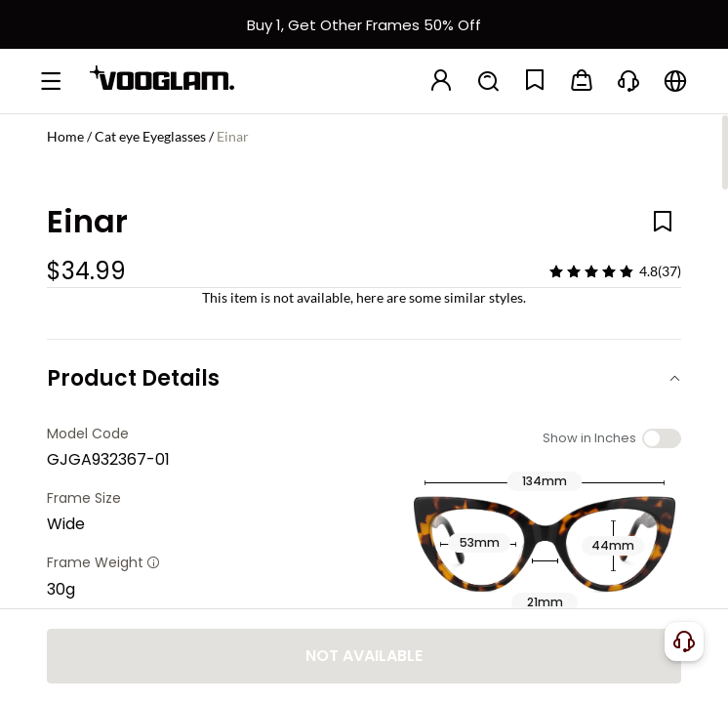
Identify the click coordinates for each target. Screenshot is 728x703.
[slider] (591, 271)
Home (65, 136)
